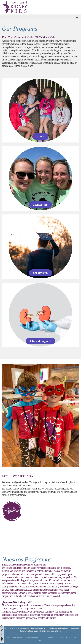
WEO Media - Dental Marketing (56, 628)
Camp (40, 136)
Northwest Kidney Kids (30, 628)
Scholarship (40, 273)
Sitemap (58, 631)
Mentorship (40, 205)
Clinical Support (40, 341)
